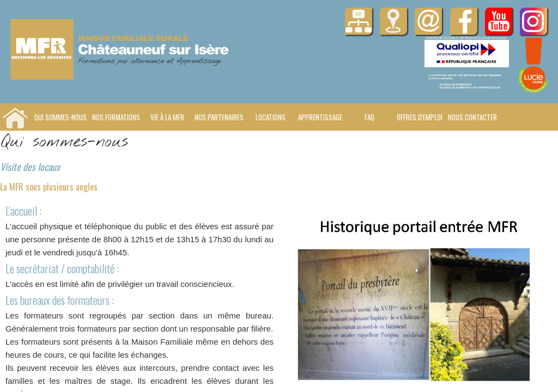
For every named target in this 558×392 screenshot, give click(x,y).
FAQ (369, 117)
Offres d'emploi (420, 117)
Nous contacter (472, 117)
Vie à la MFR (167, 117)
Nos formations (116, 117)
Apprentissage (320, 117)
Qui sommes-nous (60, 117)
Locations (271, 117)
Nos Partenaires (219, 117)
